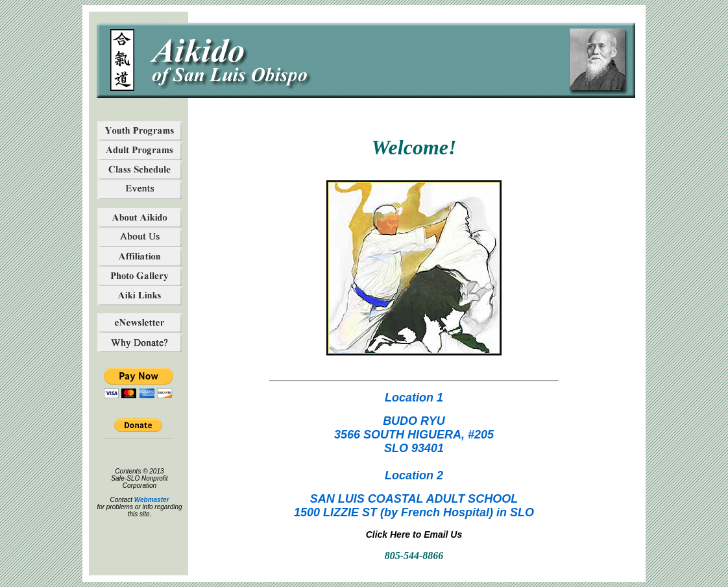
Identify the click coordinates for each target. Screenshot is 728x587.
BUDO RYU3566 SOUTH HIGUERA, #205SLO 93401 (414, 435)
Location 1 (414, 398)
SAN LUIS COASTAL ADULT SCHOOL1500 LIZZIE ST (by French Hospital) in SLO (414, 506)
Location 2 (414, 475)
